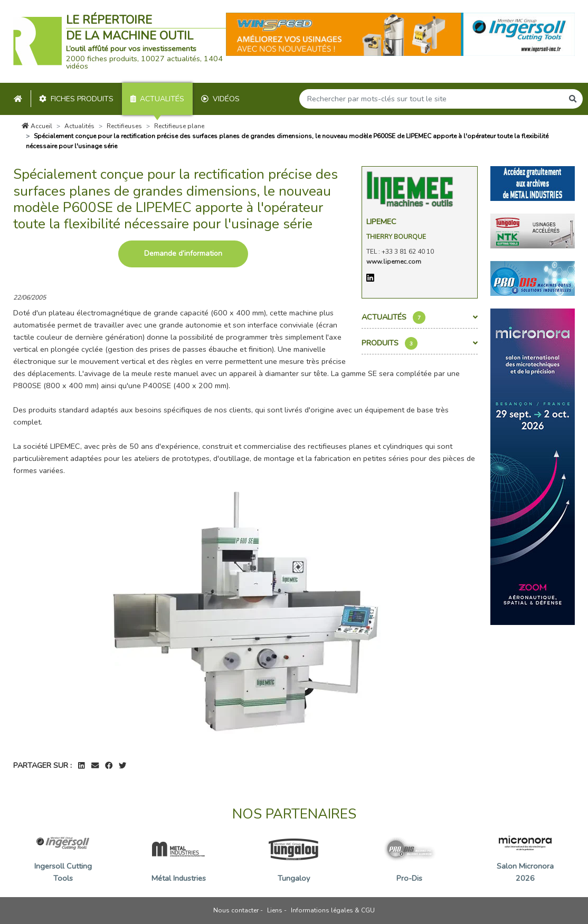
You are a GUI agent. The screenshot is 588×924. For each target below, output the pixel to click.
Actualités (158, 99)
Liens (275, 910)
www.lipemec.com (394, 262)
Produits (420, 343)
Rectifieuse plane (179, 126)
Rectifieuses (124, 126)
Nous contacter (236, 910)
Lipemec (381, 222)
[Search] (431, 99)
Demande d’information (183, 253)
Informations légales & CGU (333, 910)
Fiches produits (76, 99)
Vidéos (220, 99)
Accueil (37, 126)
